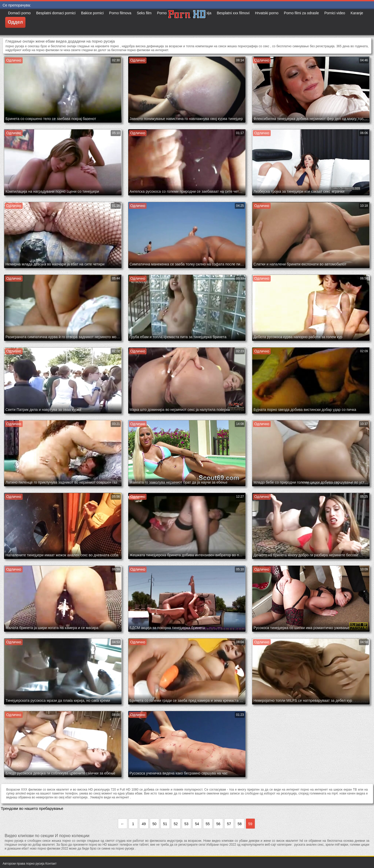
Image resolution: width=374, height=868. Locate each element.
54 (197, 824)
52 (176, 824)
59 (250, 824)
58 (240, 824)
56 (218, 824)
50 (155, 824)
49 (144, 824)
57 (229, 824)
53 (186, 824)
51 (165, 824)
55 (208, 824)
